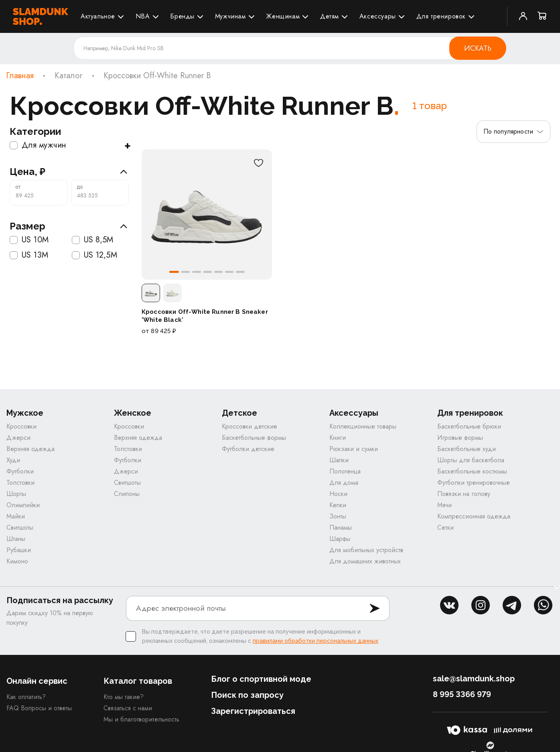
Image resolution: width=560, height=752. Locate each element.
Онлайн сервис (37, 682)
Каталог (69, 76)
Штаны (16, 540)
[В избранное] (258, 163)
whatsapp (543, 606)
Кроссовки (21, 428)
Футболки (20, 473)
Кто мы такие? (124, 698)
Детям (330, 16)
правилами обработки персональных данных (316, 642)
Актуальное (98, 16)
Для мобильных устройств (366, 551)
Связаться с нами (128, 709)
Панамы (341, 529)
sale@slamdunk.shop (474, 680)
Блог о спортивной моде (261, 680)
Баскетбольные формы (254, 439)
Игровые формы (460, 439)
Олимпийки (23, 506)
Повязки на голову (464, 495)
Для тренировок (441, 16)
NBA (143, 16)
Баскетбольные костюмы (472, 473)
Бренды (182, 16)
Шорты (16, 495)
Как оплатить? (26, 698)
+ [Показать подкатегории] (127, 145)
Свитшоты (20, 529)
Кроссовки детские (250, 428)
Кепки (338, 506)
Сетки (445, 529)
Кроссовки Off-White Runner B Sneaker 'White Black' (205, 316)
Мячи (444, 506)
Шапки (339, 461)
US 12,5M (94, 255)
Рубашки (19, 551)
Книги (338, 439)
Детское (239, 414)
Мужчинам (230, 16)
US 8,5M (93, 240)
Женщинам (283, 16)
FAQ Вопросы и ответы (39, 709)
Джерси (18, 439)
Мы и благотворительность (141, 720)
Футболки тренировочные (474, 484)
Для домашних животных (365, 562)
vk (449, 606)
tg (512, 606)
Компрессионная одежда (474, 517)
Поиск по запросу (247, 696)
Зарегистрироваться (253, 712)
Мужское (25, 414)
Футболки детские (248, 450)
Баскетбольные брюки (469, 428)
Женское (133, 414)
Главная (20, 76)
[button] (173, 272)
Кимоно (17, 562)
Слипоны (127, 495)
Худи (13, 461)
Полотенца (345, 473)
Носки (338, 495)
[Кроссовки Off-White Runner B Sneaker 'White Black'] (207, 214)
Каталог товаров (138, 682)
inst (481, 606)
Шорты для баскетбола (471, 461)
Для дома (344, 484)
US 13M (29, 255)
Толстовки (20, 484)
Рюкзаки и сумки (354, 450)
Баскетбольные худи (467, 450)
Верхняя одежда (30, 450)
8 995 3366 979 (462, 695)
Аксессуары (378, 16)
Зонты (338, 517)
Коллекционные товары (363, 428)
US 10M (29, 240)
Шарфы (340, 540)
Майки (16, 517)
